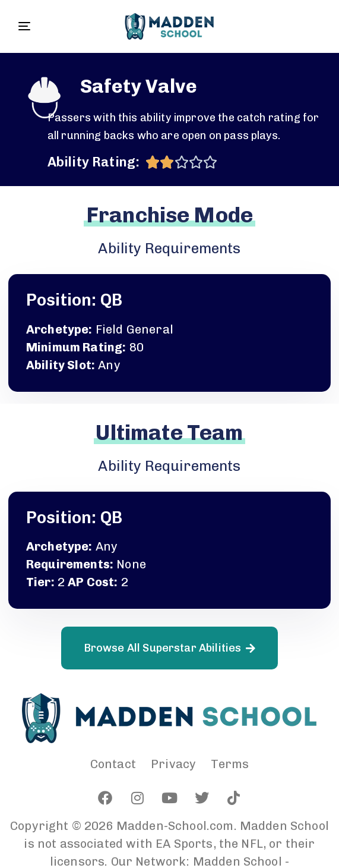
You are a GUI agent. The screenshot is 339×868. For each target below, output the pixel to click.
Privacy (173, 764)
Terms (230, 764)
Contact (113, 764)
